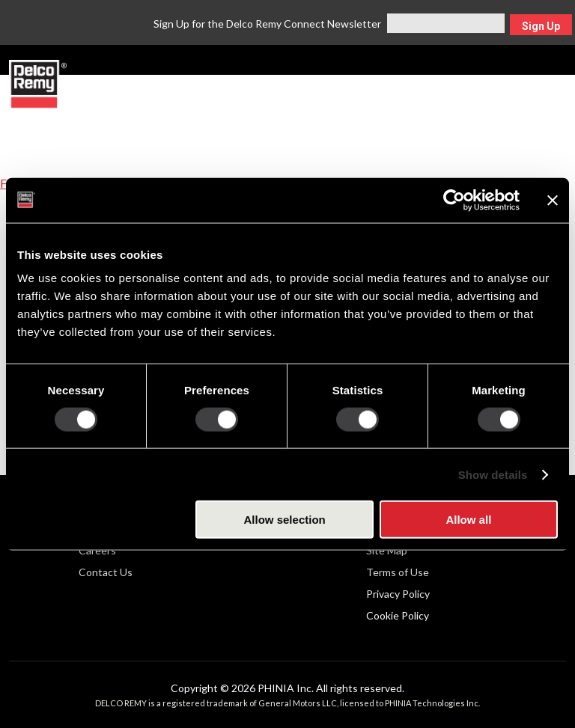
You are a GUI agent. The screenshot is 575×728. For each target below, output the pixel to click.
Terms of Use (398, 572)
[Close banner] (553, 200)
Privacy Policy (398, 594)
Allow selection (285, 520)
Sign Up (541, 26)
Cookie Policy (398, 615)
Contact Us (106, 572)
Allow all (468, 520)
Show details (493, 474)
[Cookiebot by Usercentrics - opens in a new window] (454, 200)
